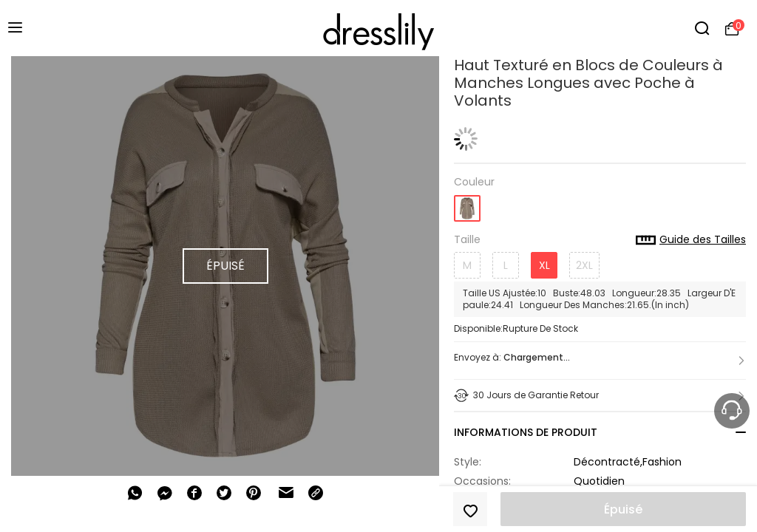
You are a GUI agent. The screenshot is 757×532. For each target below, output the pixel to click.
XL (544, 265)
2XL (584, 265)
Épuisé (623, 509)
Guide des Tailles (691, 240)
